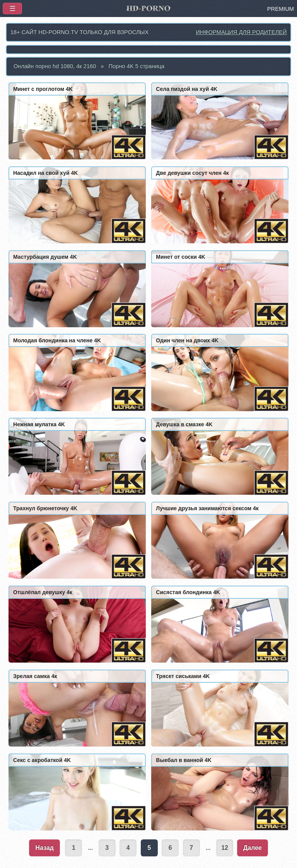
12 (225, 848)
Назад (44, 848)
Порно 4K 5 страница (136, 66)
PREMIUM (281, 9)
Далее (253, 848)
